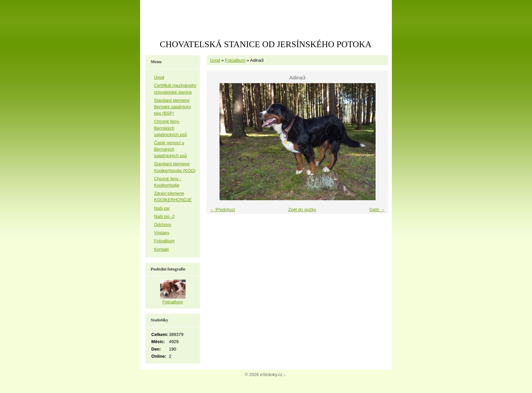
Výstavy (162, 233)
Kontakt (161, 249)
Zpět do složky (302, 210)
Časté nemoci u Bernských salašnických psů (170, 149)
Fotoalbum (235, 60)
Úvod (215, 60)
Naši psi (162, 208)
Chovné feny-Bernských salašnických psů (170, 128)
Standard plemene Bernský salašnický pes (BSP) (173, 107)
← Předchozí (223, 210)
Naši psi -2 (164, 216)
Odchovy (163, 224)
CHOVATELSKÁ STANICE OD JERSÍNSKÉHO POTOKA (266, 44)
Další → (377, 210)
